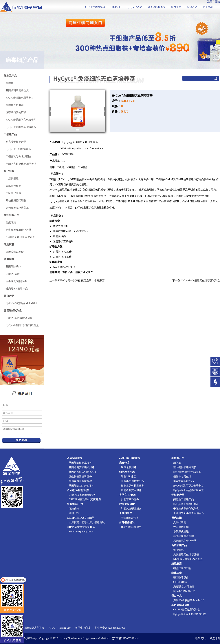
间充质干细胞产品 (16, 142)
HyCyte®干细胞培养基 (18, 149)
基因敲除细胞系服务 (80, 463)
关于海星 (208, 7)
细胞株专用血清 (15, 105)
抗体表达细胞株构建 (80, 481)
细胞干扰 (74, 513)
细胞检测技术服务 (131, 490)
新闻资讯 (200, 638)
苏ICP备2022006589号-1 (125, 638)
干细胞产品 (10, 134)
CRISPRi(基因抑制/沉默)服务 (85, 499)
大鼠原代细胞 (13, 186)
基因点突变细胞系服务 (82, 467)
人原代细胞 (12, 178)
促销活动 (192, 7)
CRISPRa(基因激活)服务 (82, 495)
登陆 (217, 2)
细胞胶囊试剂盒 (15, 252)
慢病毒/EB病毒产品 (17, 289)
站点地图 (215, 638)
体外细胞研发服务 (131, 527)
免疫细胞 (11, 223)
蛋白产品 (9, 296)
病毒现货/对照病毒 (16, 281)
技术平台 (176, 7)
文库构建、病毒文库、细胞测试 (87, 522)
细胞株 (10, 83)
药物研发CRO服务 (130, 458)
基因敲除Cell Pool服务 (81, 486)
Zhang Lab (65, 628)
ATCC (52, 628)
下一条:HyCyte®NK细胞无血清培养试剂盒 (196, 281)
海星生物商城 (83, 628)
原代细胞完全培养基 (17, 208)
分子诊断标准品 (157, 7)
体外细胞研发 (127, 522)
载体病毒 (9, 259)
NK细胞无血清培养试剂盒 (20, 237)
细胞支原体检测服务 (133, 486)
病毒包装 (124, 463)
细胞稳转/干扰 (75, 504)
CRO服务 (116, 7)
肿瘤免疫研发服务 (131, 509)
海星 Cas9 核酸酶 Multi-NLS (21, 303)
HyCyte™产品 (134, 7)
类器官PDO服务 (130, 499)
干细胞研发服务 (130, 518)
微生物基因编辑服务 (80, 477)
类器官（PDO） (128, 495)
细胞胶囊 (9, 245)
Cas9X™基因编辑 (95, 7)
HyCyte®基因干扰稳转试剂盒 (22, 325)
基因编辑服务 (75, 458)
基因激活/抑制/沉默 (78, 490)
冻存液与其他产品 (16, 112)
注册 (210, 2)
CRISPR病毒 (13, 274)
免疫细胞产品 (12, 215)
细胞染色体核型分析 (133, 481)
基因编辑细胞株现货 (17, 90)
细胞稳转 (74, 509)
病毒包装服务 (129, 467)
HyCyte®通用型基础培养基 (21, 127)
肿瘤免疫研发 (127, 504)
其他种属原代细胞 (16, 201)
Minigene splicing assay (81, 532)
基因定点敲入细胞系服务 (83, 472)
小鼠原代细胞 (13, 193)
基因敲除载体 (13, 267)
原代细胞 (9, 171)
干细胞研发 (126, 513)
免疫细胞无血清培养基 (19, 230)
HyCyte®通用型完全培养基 (21, 120)
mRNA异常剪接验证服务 (81, 527)
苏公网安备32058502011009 (110, 628)
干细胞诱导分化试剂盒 (19, 156)
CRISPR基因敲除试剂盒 (19, 318)
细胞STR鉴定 (129, 477)
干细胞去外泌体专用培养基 (21, 164)
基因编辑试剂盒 (13, 311)
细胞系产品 (10, 76)
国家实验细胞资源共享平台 (29, 628)
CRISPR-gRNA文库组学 (81, 518)
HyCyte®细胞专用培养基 (20, 98)
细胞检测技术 (127, 472)
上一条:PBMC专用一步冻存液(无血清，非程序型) (77, 281)
